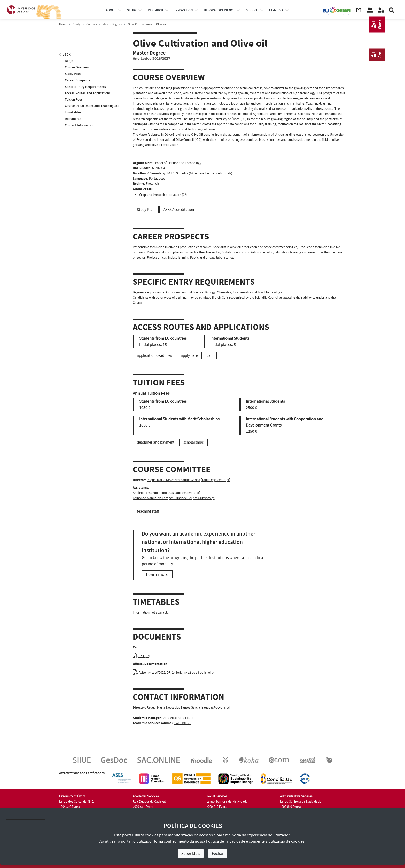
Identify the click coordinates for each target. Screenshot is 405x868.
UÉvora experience (219, 10)
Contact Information (80, 126)
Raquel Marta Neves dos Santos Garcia (173, 480)
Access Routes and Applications (88, 93)
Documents (73, 119)
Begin (69, 61)
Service (252, 10)
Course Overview (77, 67)
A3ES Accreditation (179, 210)
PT (359, 10)
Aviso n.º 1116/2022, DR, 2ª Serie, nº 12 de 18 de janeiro (173, 673)
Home (63, 24)
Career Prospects (77, 80)
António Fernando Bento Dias (153, 493)
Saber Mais (191, 854)
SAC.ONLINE (183, 723)
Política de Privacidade (225, 841)
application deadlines (154, 356)
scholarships (193, 442)
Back (65, 54)
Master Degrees (112, 24)
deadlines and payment (156, 442)
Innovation (184, 10)
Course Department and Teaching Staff (93, 106)
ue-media (276, 10)
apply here (189, 356)
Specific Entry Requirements (85, 87)
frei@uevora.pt (204, 498)
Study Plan (73, 74)
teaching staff (148, 511)
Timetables (73, 113)
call (210, 356)
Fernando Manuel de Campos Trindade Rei (162, 498)
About (111, 10)
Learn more (157, 574)
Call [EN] (142, 656)
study (132, 10)
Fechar (218, 854)
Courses (92, 24)
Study (77, 24)
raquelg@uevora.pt (216, 480)
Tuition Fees (74, 100)
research (155, 10)
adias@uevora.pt (187, 493)
